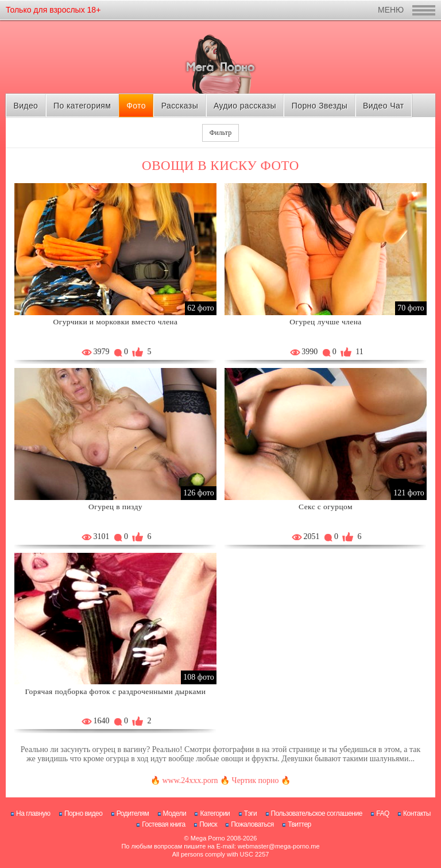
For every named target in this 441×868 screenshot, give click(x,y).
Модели (175, 813)
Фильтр (220, 133)
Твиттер (299, 824)
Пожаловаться (252, 824)
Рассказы (180, 106)
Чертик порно (256, 780)
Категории (215, 813)
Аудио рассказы (245, 106)
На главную (33, 813)
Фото (136, 106)
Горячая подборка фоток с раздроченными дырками (116, 691)
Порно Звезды (320, 106)
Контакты (417, 813)
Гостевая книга (164, 824)
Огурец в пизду (115, 507)
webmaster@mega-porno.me (279, 846)
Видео (26, 106)
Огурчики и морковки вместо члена (116, 322)
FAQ (383, 813)
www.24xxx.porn (190, 780)
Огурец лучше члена (325, 322)
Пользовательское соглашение (317, 813)
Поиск (208, 824)
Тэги (251, 813)
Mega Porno (208, 838)
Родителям (133, 813)
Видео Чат (384, 106)
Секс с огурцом (326, 507)
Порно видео (84, 813)
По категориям (82, 106)
